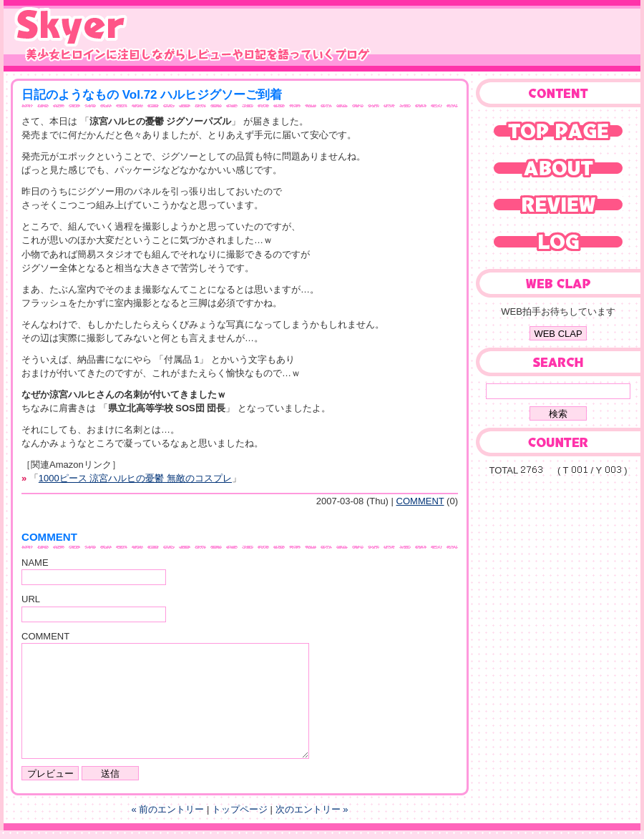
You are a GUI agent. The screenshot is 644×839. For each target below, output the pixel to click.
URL (31, 599)
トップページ (240, 809)
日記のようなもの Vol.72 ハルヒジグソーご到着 (152, 95)
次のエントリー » (312, 809)
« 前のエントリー (168, 809)
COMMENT (420, 501)
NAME (35, 563)
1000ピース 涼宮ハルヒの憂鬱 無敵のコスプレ (135, 478)
